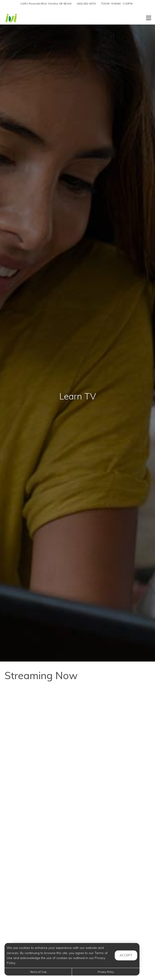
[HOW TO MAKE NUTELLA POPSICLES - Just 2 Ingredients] (77, 807)
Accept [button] (126, 955)
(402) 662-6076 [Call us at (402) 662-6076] (86, 3)
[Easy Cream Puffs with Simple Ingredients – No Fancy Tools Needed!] (77, 712)
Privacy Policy (106, 972)
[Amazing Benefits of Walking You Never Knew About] (77, 759)
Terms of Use (38, 972)
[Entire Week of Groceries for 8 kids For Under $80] (77, 854)
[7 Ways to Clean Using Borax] (77, 901)
